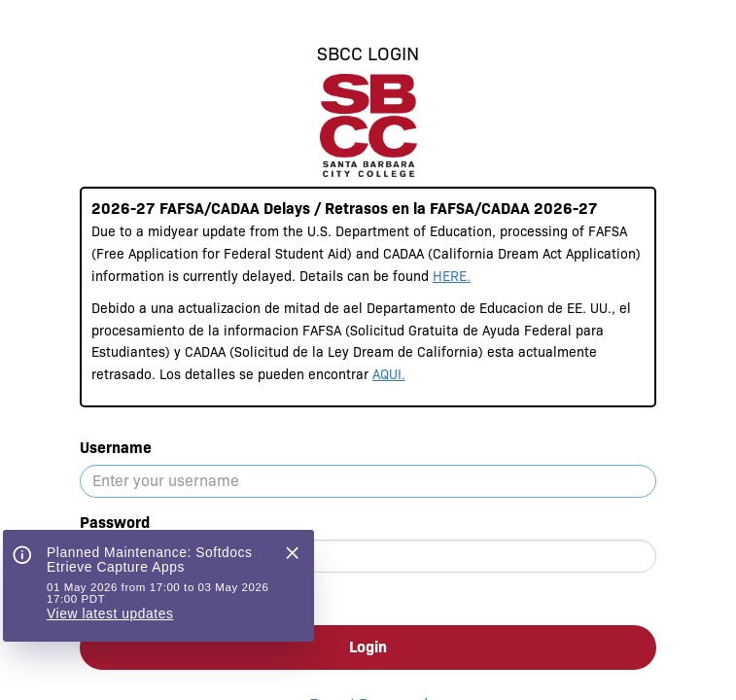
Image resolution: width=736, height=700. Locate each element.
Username (116, 448)
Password (115, 523)
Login (368, 647)
